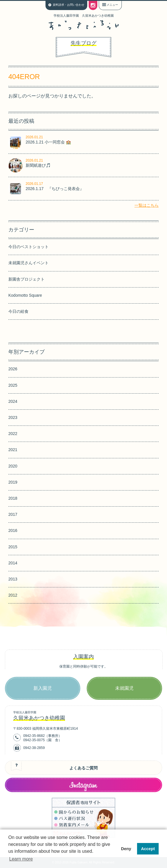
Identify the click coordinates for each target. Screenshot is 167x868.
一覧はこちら (147, 205)
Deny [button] (126, 849)
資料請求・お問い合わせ (69, 5)
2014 (13, 563)
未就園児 (124, 688)
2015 (13, 547)
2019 (13, 482)
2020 (13, 466)
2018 (13, 498)
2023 (13, 417)
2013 (13, 579)
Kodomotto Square (25, 295)
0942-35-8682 (34, 736)
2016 (13, 530)
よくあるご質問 (83, 768)
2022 (13, 434)
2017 (13, 514)
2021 (13, 450)
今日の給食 (18, 311)
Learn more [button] (21, 859)
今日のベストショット (29, 247)
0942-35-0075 (34, 740)
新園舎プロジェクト (26, 279)
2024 (13, 401)
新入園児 (43, 688)
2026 (13, 369)
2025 (13, 385)
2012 (13, 595)
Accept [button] (148, 849)
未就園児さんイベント (29, 263)
